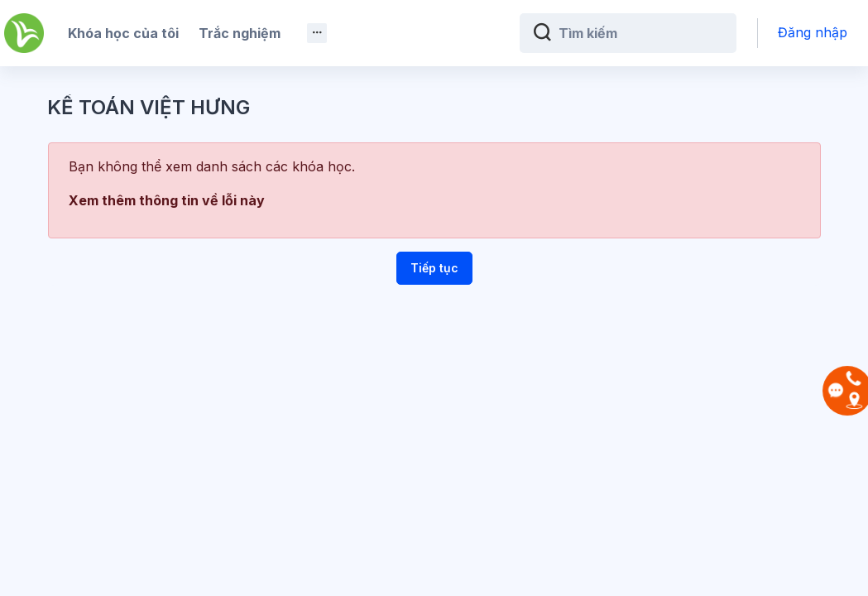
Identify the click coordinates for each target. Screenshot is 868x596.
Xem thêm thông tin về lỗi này (167, 200)
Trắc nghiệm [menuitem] (240, 33)
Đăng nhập (813, 32)
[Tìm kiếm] (641, 33)
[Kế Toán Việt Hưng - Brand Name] (24, 33)
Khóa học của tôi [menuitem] (123, 33)
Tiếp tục (434, 268)
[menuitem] (317, 33)
